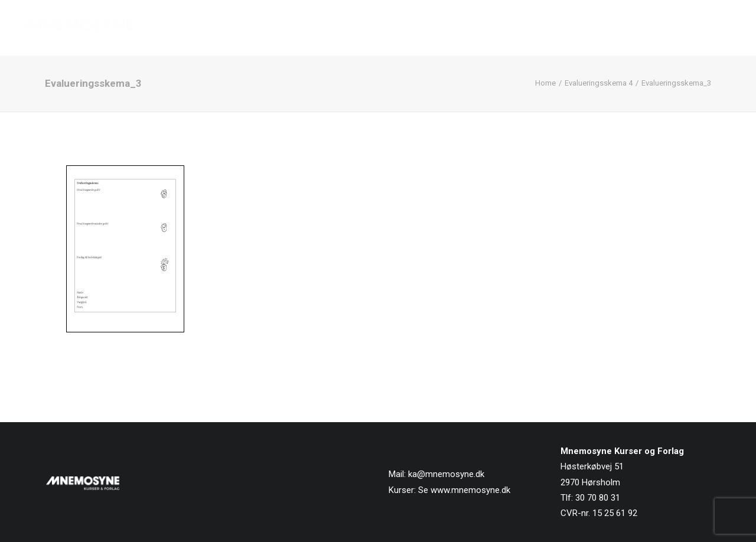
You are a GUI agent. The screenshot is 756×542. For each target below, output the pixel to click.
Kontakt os (710, 28)
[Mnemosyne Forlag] (77, 28)
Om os (587, 28)
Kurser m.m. (526, 28)
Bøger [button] (460, 28)
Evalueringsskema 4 (599, 83)
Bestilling (643, 28)
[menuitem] (409, 28)
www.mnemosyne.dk (470, 490)
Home (545, 83)
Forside (405, 28)
